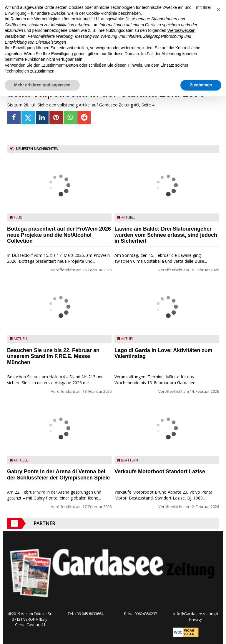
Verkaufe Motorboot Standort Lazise (160, 471)
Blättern (129, 460)
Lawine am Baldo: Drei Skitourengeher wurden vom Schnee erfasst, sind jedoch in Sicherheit (166, 235)
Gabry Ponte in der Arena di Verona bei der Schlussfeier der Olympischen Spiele (58, 475)
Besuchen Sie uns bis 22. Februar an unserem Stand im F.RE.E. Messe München (53, 356)
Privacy (196, 619)
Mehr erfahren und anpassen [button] (42, 85)
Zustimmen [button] (201, 85)
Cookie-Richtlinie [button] (102, 13)
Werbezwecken (181, 30)
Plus (18, 217)
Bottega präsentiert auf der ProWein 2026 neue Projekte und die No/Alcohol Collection (59, 235)
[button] (218, 9)
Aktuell (21, 339)
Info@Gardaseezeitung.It (196, 614)
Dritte (130, 19)
